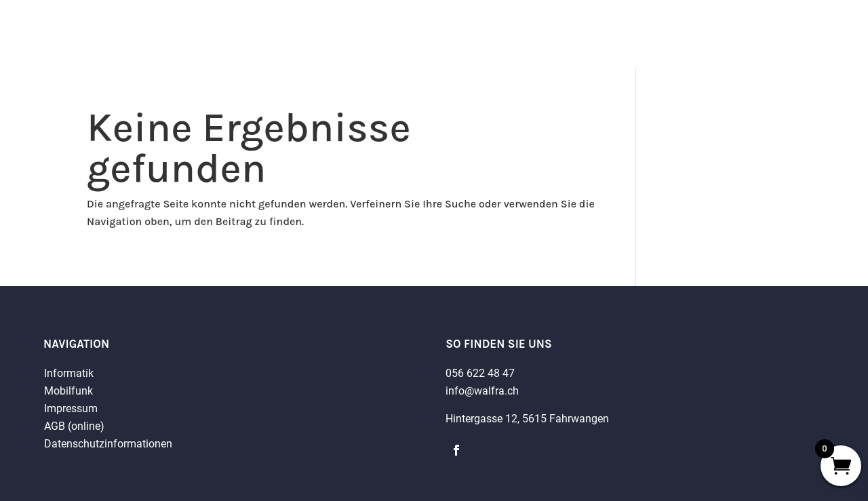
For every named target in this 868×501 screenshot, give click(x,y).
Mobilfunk (68, 391)
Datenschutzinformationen (108, 444)
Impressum (71, 408)
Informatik (69, 373)
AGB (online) (74, 426)
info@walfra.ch (482, 391)
